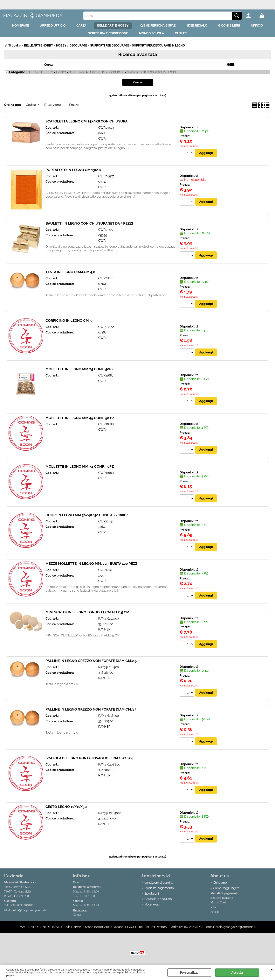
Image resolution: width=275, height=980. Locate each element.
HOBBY (61, 74)
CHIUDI (272, 969)
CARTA (79, 26)
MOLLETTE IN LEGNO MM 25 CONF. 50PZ (80, 371)
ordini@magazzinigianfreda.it (30, 912)
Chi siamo (220, 885)
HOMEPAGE (16, 26)
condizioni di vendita (159, 885)
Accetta (237, 973)
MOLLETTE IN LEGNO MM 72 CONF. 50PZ (80, 468)
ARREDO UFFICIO (49, 26)
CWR (102, 140)
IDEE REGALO (199, 26)
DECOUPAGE (77, 74)
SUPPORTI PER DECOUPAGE (106, 74)
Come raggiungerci (227, 890)
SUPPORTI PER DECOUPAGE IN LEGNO (152, 74)
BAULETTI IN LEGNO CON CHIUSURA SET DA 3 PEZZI (89, 225)
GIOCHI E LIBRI (232, 26)
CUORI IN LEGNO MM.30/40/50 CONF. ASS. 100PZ (87, 517)
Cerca (48, 66)
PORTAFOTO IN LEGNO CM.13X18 (73, 171)
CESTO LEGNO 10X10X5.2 (66, 809)
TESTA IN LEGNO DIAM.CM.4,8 (70, 274)
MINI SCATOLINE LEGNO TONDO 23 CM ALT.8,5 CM (87, 614)
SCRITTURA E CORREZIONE (107, 35)
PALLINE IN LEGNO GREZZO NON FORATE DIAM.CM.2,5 (91, 663)
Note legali (152, 907)
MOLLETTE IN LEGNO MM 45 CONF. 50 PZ (80, 420)
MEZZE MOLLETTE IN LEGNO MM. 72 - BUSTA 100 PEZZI (92, 566)
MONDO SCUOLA (152, 35)
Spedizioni (152, 896)
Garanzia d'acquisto (158, 901)
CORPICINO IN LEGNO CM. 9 (69, 323)
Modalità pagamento (159, 890)
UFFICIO (262, 26)
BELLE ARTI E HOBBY (112, 26)
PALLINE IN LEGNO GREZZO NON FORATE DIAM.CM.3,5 (91, 712)
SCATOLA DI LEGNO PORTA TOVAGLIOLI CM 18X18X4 (89, 760)
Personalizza (189, 973)
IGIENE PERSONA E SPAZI (159, 26)
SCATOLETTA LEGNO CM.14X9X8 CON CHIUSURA (87, 123)
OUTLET (182, 35)
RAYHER (104, 632)
